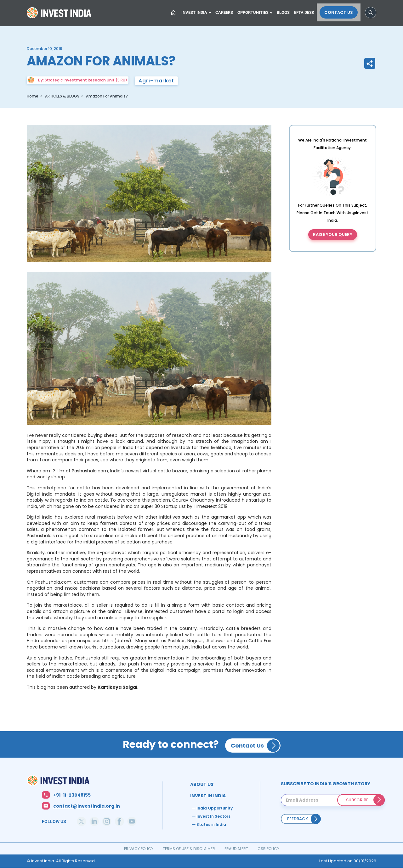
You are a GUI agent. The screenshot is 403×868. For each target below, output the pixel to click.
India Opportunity (215, 808)
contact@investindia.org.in (87, 806)
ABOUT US (202, 784)
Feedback (298, 819)
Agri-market (156, 81)
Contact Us (341, 11)
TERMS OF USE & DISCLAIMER (189, 849)
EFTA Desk (309, 11)
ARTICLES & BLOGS (62, 96)
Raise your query (333, 234)
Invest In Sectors (213, 816)
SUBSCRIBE (357, 800)
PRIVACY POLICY (139, 849)
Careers (226, 11)
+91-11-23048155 (72, 795)
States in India (211, 824)
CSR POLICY (268, 849)
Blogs (287, 11)
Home (60, 14)
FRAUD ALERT (236, 849)
